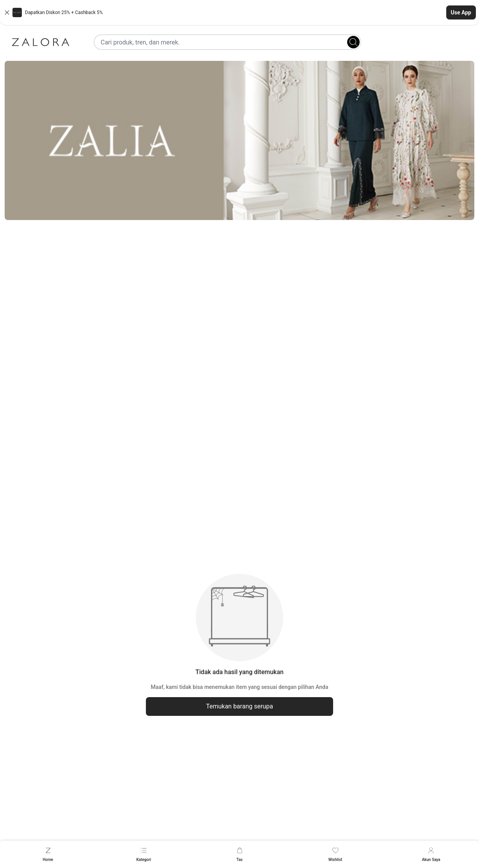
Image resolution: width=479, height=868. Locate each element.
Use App (461, 12)
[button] (239, 12)
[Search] (353, 42)
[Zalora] (41, 42)
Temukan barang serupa (239, 706)
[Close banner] (7, 12)
